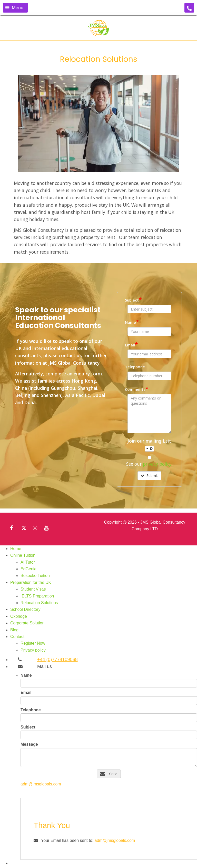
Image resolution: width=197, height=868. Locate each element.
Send (109, 774)
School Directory (25, 609)
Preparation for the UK (31, 582)
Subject (133, 300)
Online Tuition (23, 555)
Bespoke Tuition (35, 576)
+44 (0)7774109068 (57, 660)
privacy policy (157, 464)
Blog (14, 630)
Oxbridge (19, 616)
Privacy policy (33, 650)
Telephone (135, 367)
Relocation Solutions (39, 603)
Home (16, 549)
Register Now (33, 643)
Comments (137, 389)
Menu (14, 8)
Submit (149, 476)
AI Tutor (28, 562)
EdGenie (28, 569)
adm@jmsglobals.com (41, 784)
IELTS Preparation (37, 596)
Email (131, 344)
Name (132, 322)
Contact (17, 637)
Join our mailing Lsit (149, 445)
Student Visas (33, 589)
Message (29, 744)
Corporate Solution (27, 623)
